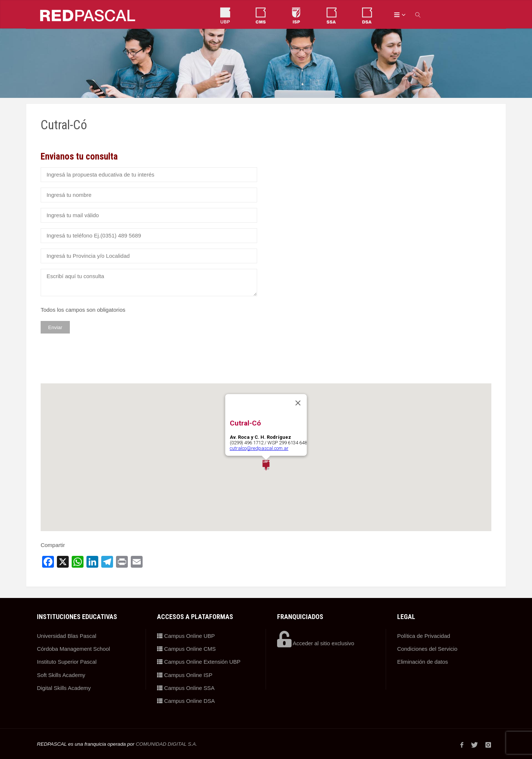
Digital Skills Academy (64, 687)
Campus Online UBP (186, 636)
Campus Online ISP (185, 674)
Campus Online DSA (186, 699)
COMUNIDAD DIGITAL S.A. (167, 742)
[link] (418, 15)
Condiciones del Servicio (427, 648)
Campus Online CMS (187, 648)
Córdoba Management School (74, 648)
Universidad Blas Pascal (67, 636)
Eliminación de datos (423, 661)
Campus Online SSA (186, 687)
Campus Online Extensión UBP (199, 661)
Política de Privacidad (424, 636)
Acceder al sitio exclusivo (316, 643)
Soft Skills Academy (61, 674)
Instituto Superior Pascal (67, 661)
